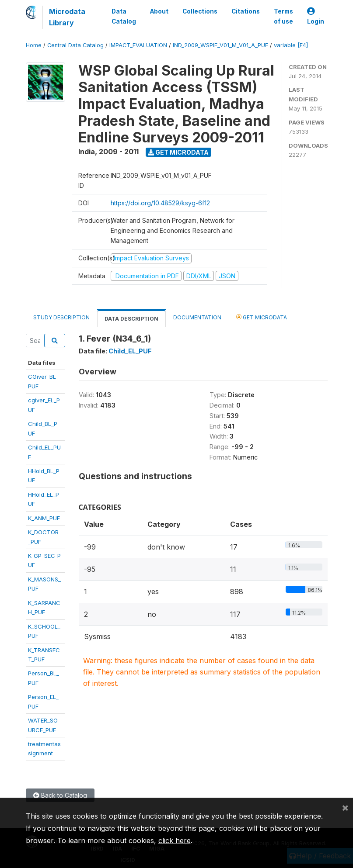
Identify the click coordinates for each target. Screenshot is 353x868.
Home (34, 45)
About (159, 11)
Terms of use (283, 16)
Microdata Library (67, 17)
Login (316, 16)
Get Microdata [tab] (262, 317)
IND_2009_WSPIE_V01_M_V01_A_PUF (220, 45)
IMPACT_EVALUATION (138, 45)
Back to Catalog (60, 795)
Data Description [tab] (131, 319)
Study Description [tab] (61, 317)
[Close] (345, 807)
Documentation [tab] (197, 317)
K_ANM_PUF (44, 518)
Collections (200, 11)
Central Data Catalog (75, 45)
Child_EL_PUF (130, 351)
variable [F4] (291, 45)
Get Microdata (178, 152)
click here (175, 840)
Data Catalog (124, 16)
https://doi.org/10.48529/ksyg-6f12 (160, 203)
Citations (246, 11)
